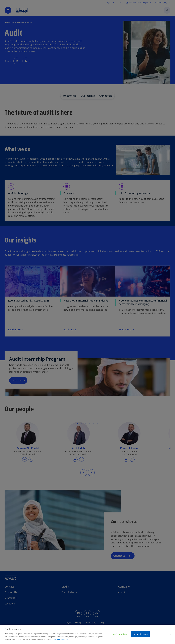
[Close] (170, 634)
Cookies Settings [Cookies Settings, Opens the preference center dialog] (120, 634)
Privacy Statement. (61, 639)
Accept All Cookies (140, 634)
